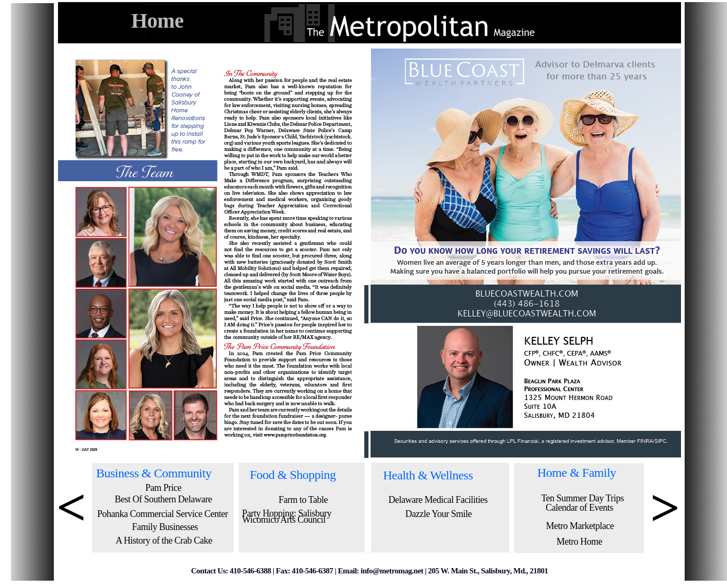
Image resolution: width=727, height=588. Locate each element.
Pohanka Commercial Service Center (163, 514)
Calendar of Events (579, 508)
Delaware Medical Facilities (438, 500)
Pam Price (163, 488)
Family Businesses (165, 527)
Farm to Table (303, 500)
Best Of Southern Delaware (164, 499)
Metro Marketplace (580, 526)
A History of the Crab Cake (164, 540)
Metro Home (579, 542)
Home (157, 21)
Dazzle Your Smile (439, 514)
